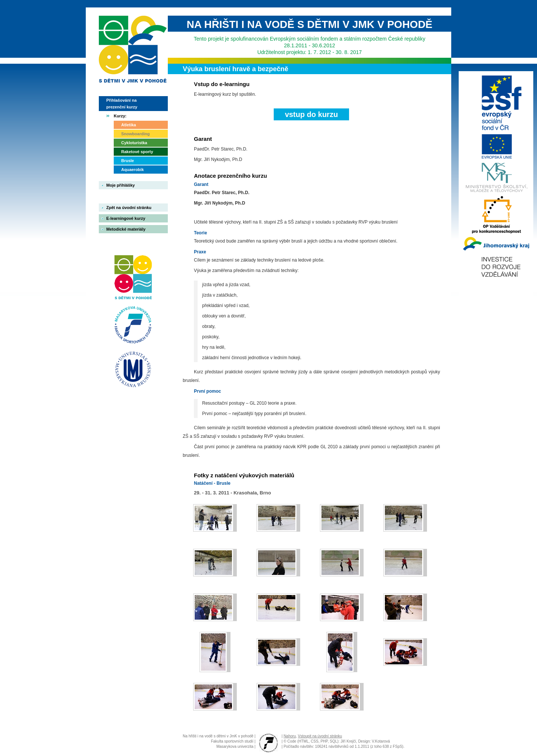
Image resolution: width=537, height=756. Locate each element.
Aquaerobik (133, 170)
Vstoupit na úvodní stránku (320, 736)
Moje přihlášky (120, 185)
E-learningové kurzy (126, 218)
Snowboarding (135, 134)
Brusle (128, 161)
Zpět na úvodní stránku (129, 208)
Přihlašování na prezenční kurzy (122, 104)
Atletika (129, 125)
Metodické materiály (126, 229)
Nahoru (290, 736)
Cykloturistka (134, 143)
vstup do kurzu (311, 114)
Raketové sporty (137, 152)
